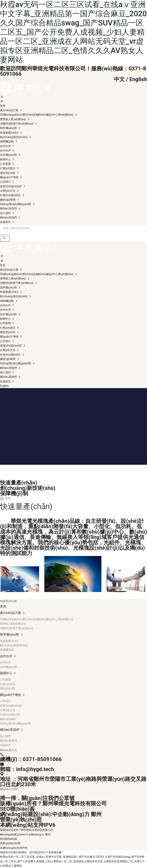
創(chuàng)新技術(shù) (28, 488)
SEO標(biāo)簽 (17, 809)
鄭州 (96, 814)
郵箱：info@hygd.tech (27, 769)
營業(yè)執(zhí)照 (21, 820)
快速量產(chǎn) (19, 483)
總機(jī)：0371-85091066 (31, 759)
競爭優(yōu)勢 (24, 469)
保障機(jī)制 (14, 493)
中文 (119, 79)
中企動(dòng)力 (71, 814)
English (138, 79)
